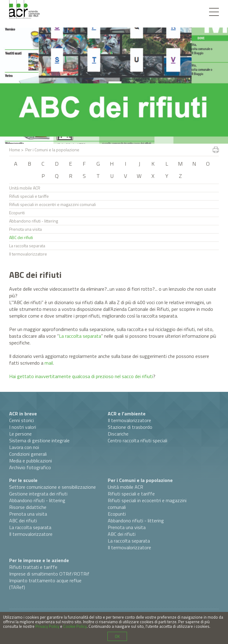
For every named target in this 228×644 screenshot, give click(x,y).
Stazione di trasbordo (130, 427)
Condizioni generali (28, 454)
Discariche (118, 434)
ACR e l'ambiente (127, 414)
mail (49, 363)
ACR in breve (23, 414)
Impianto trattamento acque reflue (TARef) (45, 584)
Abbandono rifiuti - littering (34, 221)
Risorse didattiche (28, 507)
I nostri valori (23, 427)
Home (15, 150)
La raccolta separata (27, 246)
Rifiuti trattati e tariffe (33, 567)
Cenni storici (22, 420)
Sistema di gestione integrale (39, 440)
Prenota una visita (25, 229)
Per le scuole (23, 480)
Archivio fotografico (30, 467)
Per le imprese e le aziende (39, 560)
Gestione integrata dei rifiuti (38, 494)
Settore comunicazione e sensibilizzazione (52, 487)
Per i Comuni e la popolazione (140, 480)
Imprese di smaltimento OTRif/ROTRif (49, 574)
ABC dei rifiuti (21, 237)
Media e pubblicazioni (31, 461)
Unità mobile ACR (25, 188)
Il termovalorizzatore (28, 254)
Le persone (20, 434)
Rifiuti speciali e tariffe (29, 196)
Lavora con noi (24, 447)
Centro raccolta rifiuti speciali (138, 440)
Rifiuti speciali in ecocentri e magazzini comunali (52, 204)
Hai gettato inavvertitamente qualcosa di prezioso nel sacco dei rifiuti (81, 376)
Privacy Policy (47, 626)
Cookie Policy (75, 626)
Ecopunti (17, 213)
